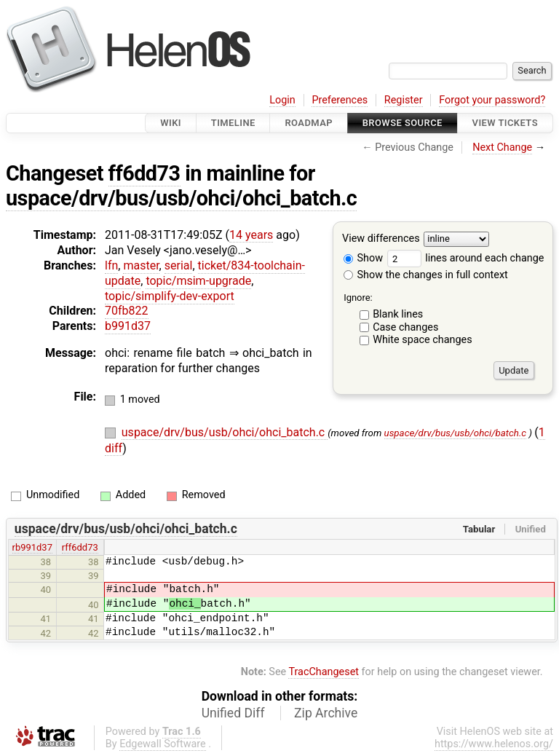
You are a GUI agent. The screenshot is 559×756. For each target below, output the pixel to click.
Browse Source (403, 123)
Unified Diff (233, 713)
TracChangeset (324, 672)
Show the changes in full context (426, 275)
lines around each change (466, 258)
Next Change (502, 147)
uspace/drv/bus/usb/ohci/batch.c (456, 433)
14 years (251, 235)
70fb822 (127, 311)
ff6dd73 (144, 173)
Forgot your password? (492, 100)
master (141, 265)
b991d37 (128, 326)
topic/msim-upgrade (198, 281)
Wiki (171, 123)
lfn (111, 265)
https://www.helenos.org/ (494, 744)
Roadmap (309, 123)
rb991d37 (32, 547)
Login (282, 100)
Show (363, 258)
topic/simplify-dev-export (170, 296)
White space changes (423, 340)
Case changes (405, 327)
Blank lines (398, 314)
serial (179, 265)
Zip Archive (326, 713)
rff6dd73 (80, 547)
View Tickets (505, 123)
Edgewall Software (163, 744)
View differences (381, 239)
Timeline (233, 123)
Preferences (340, 100)
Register (404, 100)
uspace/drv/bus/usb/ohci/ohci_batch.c (181, 198)
